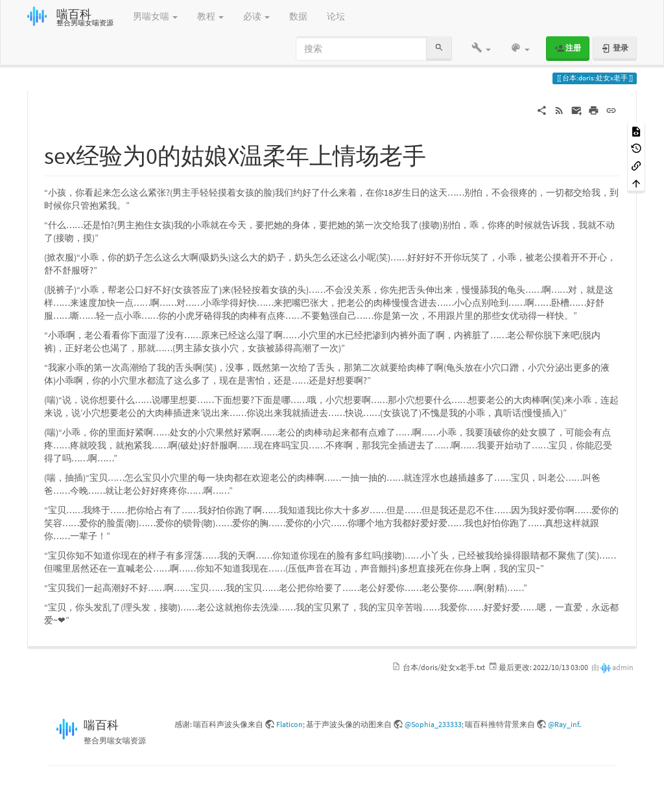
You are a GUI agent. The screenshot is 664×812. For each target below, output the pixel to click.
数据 (298, 16)
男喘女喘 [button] (155, 16)
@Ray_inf (563, 724)
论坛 (336, 16)
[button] (481, 49)
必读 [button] (256, 16)
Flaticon (290, 724)
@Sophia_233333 (433, 724)
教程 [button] (210, 16)
